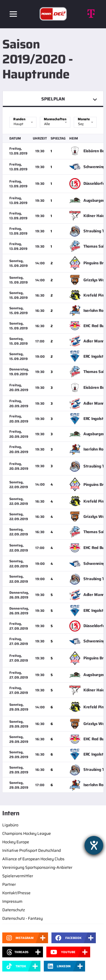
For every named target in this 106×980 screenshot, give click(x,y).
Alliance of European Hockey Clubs (33, 859)
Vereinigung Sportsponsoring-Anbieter (37, 867)
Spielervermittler (18, 876)
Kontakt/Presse (16, 893)
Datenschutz (14, 910)
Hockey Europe (16, 842)
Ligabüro (10, 825)
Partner (9, 884)
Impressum (12, 901)
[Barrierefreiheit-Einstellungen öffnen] (94, 845)
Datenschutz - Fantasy (22, 918)
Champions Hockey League (27, 833)
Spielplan (53, 99)
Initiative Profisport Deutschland (32, 850)
